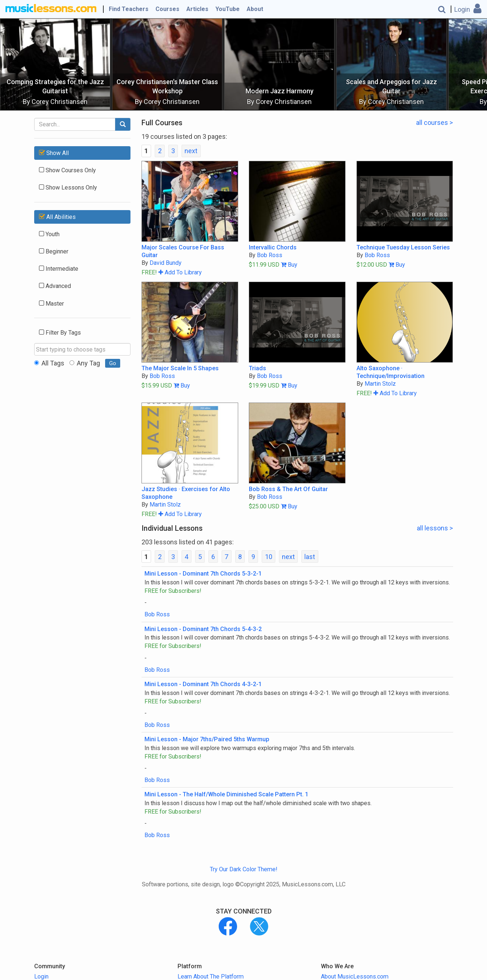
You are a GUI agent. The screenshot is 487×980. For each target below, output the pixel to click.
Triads (257, 368)
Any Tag (85, 363)
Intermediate (59, 269)
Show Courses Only (67, 170)
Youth (49, 234)
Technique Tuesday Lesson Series (403, 247)
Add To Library (180, 272)
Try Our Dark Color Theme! (244, 869)
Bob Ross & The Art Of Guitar (288, 489)
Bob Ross (270, 255)
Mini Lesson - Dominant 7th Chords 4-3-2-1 (203, 684)
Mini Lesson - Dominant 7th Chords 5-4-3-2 (203, 629)
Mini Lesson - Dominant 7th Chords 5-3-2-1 (203, 574)
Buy (289, 265)
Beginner (54, 251)
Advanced (55, 286)
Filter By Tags (60, 333)
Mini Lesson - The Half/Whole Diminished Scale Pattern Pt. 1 (226, 794)
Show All (54, 153)
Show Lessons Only (68, 188)
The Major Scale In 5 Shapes (180, 368)
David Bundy (166, 263)
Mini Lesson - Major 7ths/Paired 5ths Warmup (207, 739)
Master (51, 304)
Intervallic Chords (273, 247)
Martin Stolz (380, 384)
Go (113, 363)
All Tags (49, 363)
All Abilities (57, 217)
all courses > (434, 122)
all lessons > (435, 528)
